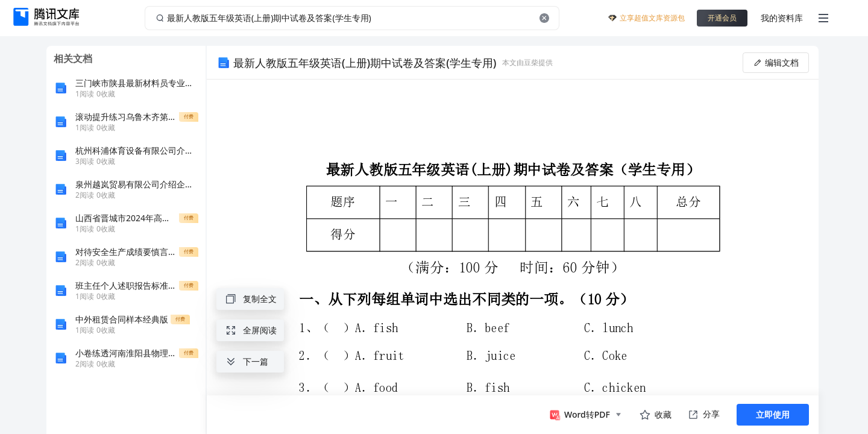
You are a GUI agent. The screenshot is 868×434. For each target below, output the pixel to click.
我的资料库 (782, 18)
